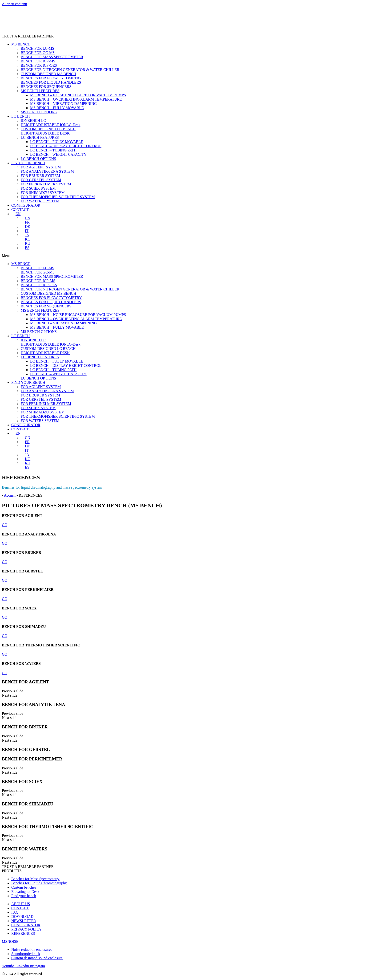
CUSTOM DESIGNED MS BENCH (48, 74)
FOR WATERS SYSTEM (40, 201)
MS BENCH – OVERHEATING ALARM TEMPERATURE (76, 99)
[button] (184, 256)
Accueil (10, 495)
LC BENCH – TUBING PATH (53, 150)
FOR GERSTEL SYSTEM (41, 180)
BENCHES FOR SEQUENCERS (46, 87)
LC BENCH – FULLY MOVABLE (57, 142)
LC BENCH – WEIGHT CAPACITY (58, 154)
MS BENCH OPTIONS (39, 112)
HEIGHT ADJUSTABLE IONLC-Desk (51, 125)
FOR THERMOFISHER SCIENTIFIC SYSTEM (58, 197)
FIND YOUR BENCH (28, 163)
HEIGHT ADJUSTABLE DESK (45, 133)
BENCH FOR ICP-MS (38, 61)
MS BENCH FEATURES (40, 91)
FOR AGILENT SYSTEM (41, 167)
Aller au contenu (14, 4)
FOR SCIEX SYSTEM (38, 188)
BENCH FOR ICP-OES (39, 65)
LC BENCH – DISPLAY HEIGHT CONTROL (66, 146)
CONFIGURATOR (26, 205)
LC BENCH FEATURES (40, 137)
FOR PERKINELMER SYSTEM (46, 184)
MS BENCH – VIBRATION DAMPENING (63, 104)
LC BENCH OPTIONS (38, 159)
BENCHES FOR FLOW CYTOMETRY (51, 78)
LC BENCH (21, 116)
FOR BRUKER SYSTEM (40, 176)
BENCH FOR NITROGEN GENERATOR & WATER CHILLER (70, 70)
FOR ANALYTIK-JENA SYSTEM (47, 171)
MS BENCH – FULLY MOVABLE (57, 108)
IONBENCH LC (33, 120)
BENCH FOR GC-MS (38, 53)
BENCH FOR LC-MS (37, 48)
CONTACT (20, 210)
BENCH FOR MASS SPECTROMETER (52, 57)
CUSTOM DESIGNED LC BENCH (48, 129)
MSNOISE (10, 941)
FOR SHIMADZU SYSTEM (43, 193)
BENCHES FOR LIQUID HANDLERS (51, 82)
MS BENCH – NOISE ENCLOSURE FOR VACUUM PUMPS (78, 95)
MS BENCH (21, 44)
